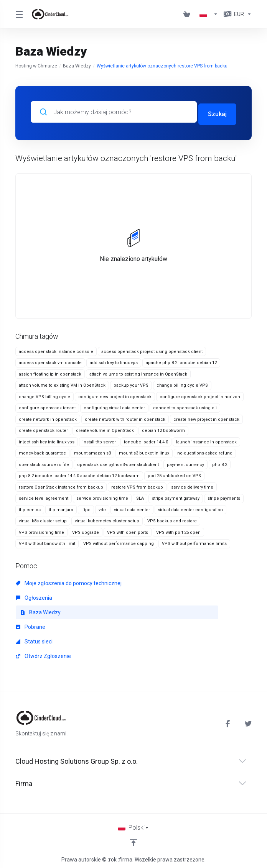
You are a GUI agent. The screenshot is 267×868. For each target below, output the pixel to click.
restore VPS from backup (137, 485)
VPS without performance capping (119, 542)
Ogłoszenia (34, 596)
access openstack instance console (56, 349)
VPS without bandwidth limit (47, 542)
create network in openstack (48, 417)
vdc (102, 508)
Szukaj (217, 112)
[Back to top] (133, 840)
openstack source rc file (44, 462)
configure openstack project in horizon (200, 395)
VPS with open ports (128, 530)
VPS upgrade (86, 530)
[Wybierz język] (133, 825)
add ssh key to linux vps (114, 361)
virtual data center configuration (190, 508)
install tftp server (99, 440)
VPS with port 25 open (178, 530)
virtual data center (132, 508)
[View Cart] (188, 14)
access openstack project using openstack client (152, 349)
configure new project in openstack (115, 395)
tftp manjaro (61, 508)
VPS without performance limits (194, 542)
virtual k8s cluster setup (43, 519)
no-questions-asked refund (205, 451)
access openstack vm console (50, 361)
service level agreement (44, 496)
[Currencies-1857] (236, 14)
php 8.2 (220, 462)
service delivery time (192, 485)
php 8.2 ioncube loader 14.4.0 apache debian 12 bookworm (79, 474)
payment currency (185, 462)
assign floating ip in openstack (50, 372)
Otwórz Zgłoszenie (43, 654)
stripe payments (224, 496)
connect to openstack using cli (185, 406)
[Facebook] (229, 722)
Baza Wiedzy (77, 66)
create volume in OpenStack (105, 429)
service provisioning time (102, 496)
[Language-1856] (209, 14)
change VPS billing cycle (44, 395)
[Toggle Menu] (19, 14)
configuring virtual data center (114, 406)
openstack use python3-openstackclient (118, 462)
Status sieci (34, 639)
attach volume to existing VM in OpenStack (62, 383)
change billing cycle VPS (182, 383)
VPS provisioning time (41, 530)
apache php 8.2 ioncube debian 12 (181, 361)
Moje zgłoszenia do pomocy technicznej (69, 581)
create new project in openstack (206, 417)
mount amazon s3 (92, 451)
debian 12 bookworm (163, 429)
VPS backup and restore (172, 519)
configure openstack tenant (47, 406)
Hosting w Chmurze (36, 66)
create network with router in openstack (125, 417)
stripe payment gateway (176, 496)
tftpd (86, 508)
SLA (140, 496)
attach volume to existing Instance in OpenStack (138, 372)
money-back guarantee (42, 451)
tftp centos (30, 508)
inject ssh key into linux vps (47, 440)
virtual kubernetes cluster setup (107, 519)
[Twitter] (248, 722)
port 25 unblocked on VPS (174, 474)
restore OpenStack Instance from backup (61, 485)
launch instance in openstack (206, 440)
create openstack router (43, 429)
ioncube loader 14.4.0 (146, 440)
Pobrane (30, 625)
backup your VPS (131, 383)
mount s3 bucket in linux (144, 451)
